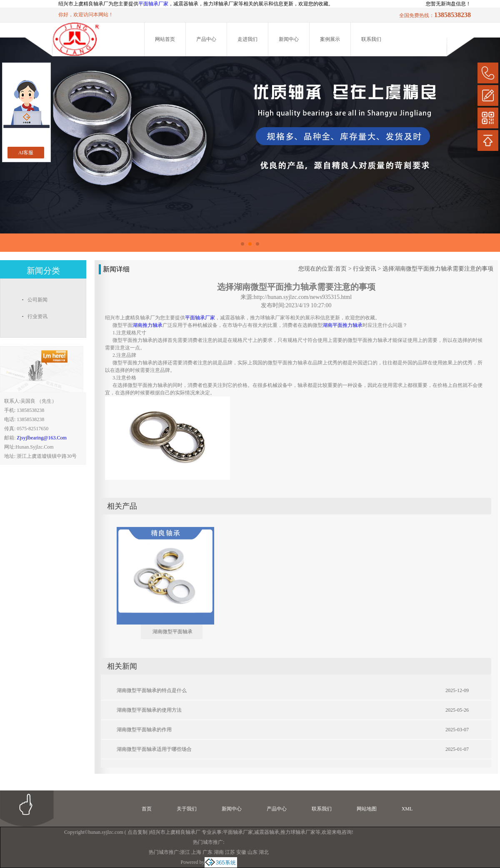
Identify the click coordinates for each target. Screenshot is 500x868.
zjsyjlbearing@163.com (41, 438)
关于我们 (187, 809)
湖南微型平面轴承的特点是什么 (152, 690)
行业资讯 (365, 269)
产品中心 (206, 39)
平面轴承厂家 (153, 4)
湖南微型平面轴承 (172, 632)
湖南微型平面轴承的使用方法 (149, 710)
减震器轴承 (267, 832)
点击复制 (137, 832)
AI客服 (26, 153)
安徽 (241, 852)
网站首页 (165, 39)
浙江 (185, 852)
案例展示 (330, 39)
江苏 (230, 852)
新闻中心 (289, 39)
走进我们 (247, 39)
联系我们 (371, 39)
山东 (252, 852)
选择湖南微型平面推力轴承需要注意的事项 (438, 269)
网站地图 (367, 809)
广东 (207, 852)
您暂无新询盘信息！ (448, 4)
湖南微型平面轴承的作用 (144, 730)
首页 (341, 269)
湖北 (264, 852)
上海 (196, 852)
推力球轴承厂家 (298, 832)
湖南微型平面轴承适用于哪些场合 (154, 749)
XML (407, 809)
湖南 (219, 852)
